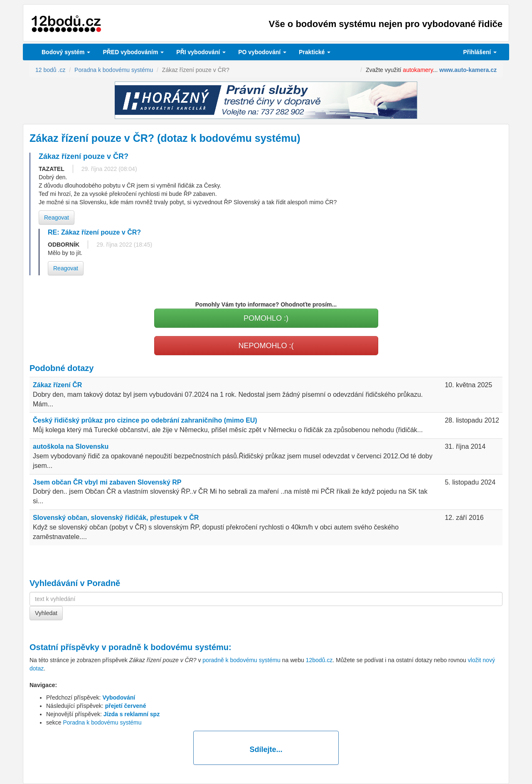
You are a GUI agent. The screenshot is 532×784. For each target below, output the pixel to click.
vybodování (201, 52)
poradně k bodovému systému (169, 647)
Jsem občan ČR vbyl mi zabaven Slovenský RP (107, 482)
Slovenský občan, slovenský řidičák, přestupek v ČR (116, 518)
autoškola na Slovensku (71, 446)
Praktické (315, 52)
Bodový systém (66, 52)
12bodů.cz (319, 660)
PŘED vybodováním (133, 52)
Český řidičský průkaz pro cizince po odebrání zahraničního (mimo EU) (145, 420)
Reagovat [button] (57, 218)
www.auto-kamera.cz (468, 70)
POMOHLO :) (266, 318)
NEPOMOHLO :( (266, 346)
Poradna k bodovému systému (102, 722)
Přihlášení (480, 52)
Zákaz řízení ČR (57, 385)
